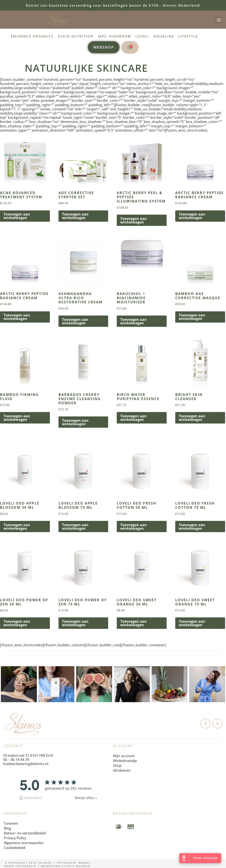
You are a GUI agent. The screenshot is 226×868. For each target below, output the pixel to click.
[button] (219, 20)
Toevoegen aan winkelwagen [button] (17, 216)
